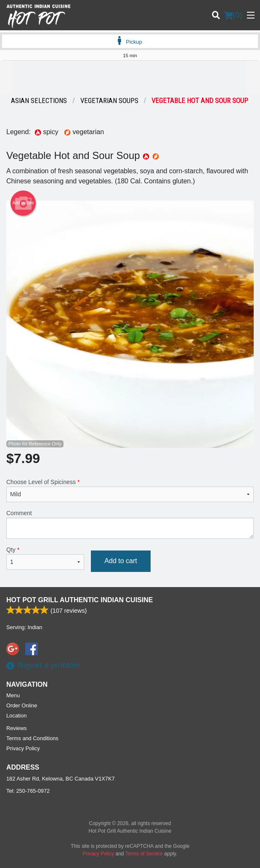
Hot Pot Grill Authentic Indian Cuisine (80, 600)
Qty (45, 558)
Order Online (22, 705)
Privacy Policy (23, 748)
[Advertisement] (130, 77)
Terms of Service (144, 854)
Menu (13, 695)
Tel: (28, 791)
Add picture (23, 203)
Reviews (16, 728)
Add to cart (121, 561)
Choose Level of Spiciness (130, 490)
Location (16, 716)
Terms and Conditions (32, 738)
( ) (233, 15)
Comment (130, 524)
